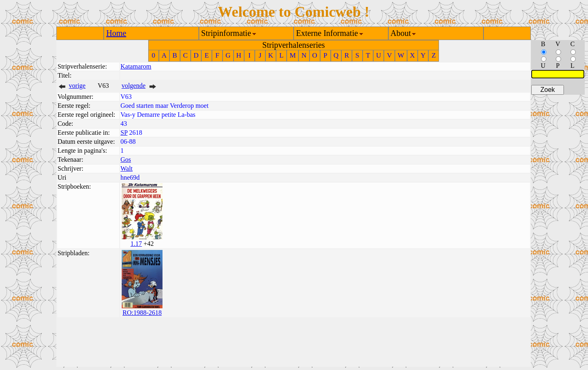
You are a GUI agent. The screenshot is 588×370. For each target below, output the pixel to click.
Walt (127, 168)
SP (124, 133)
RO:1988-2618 (142, 313)
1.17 (136, 244)
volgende (134, 86)
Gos (126, 159)
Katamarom (136, 66)
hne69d (130, 177)
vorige (77, 86)
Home (116, 33)
